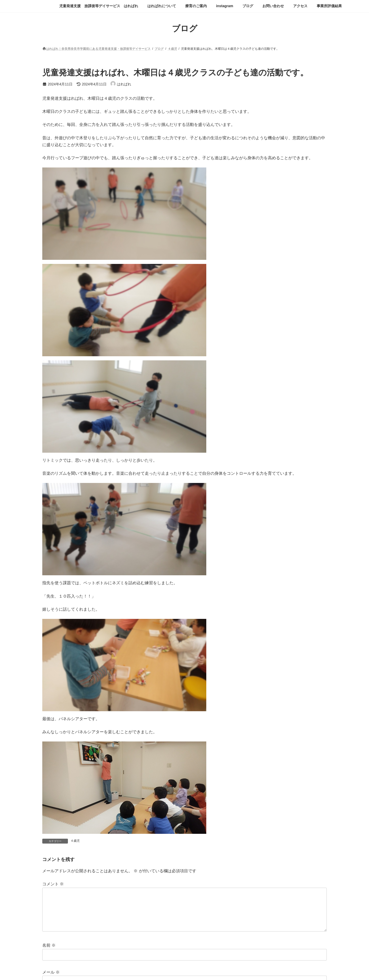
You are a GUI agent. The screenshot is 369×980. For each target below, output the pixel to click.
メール (51, 972)
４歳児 (75, 841)
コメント (53, 884)
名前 (49, 945)
